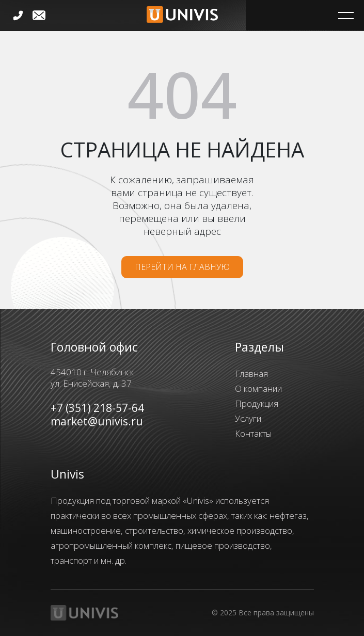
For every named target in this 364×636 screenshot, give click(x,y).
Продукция (257, 403)
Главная (251, 373)
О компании (258, 388)
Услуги (248, 418)
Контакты (253, 433)
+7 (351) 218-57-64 (97, 408)
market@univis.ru (97, 421)
